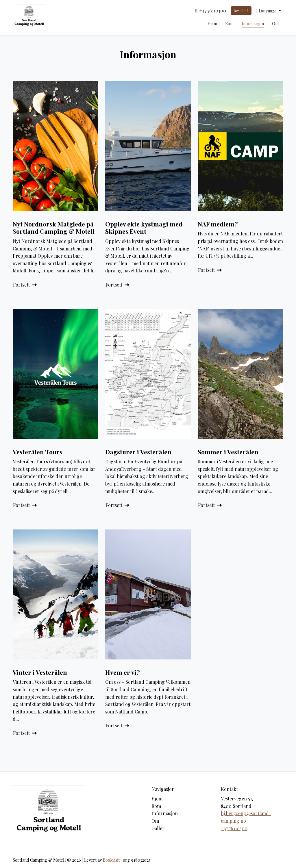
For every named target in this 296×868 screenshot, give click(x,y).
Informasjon (253, 24)
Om (275, 24)
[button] (269, 11)
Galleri (159, 828)
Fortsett (25, 285)
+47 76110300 (234, 828)
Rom (229, 24)
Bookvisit (111, 860)
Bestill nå (241, 11)
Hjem (212, 24)
